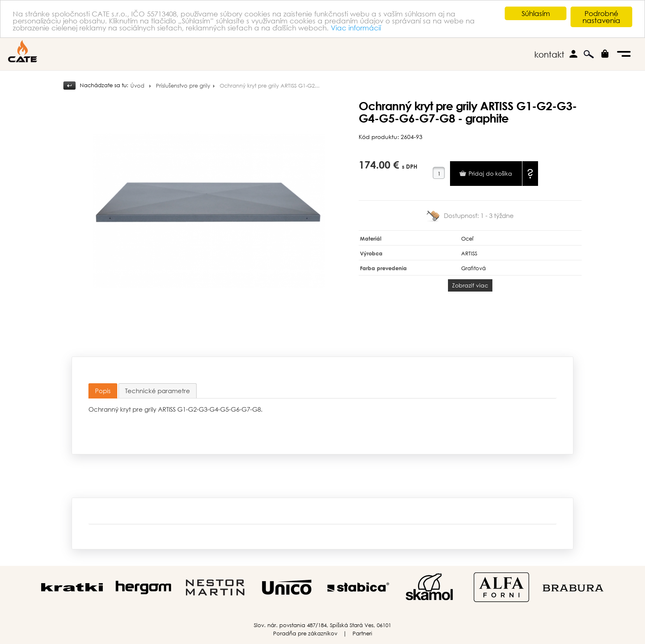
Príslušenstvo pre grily (183, 86)
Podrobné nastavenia (601, 17)
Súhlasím (536, 13)
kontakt (549, 54)
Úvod (137, 86)
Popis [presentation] (103, 391)
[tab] (103, 391)
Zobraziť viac (470, 285)
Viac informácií (356, 27)
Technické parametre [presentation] (158, 391)
